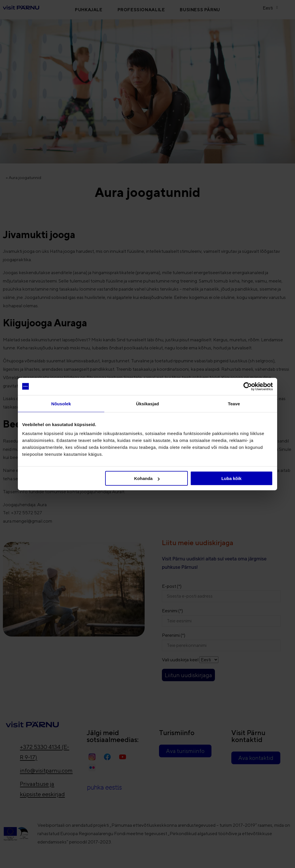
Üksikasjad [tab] (147, 403)
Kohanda (147, 478)
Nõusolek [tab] (61, 403)
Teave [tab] (234, 403)
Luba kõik (231, 478)
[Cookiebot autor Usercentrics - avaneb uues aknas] (248, 386)
